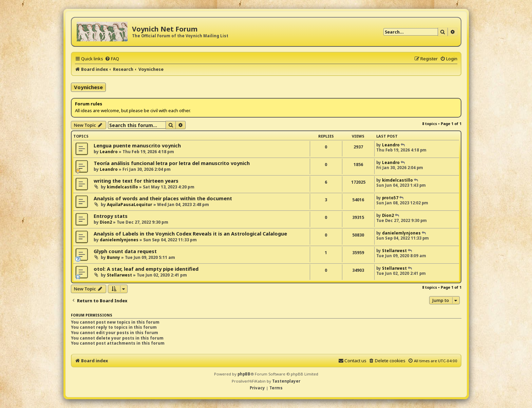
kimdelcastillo (122, 187)
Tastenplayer (286, 381)
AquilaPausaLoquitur (130, 205)
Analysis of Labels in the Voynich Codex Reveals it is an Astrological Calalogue (190, 234)
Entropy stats (111, 216)
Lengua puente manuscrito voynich (137, 146)
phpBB (244, 374)
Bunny (113, 257)
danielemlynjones (119, 240)
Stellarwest (394, 251)
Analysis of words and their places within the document (163, 198)
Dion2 (106, 222)
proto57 (390, 198)
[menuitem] (112, 59)
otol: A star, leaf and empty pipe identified (146, 269)
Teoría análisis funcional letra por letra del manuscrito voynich (172, 163)
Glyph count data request (125, 251)
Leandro (109, 152)
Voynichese (88, 87)
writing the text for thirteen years (136, 181)
